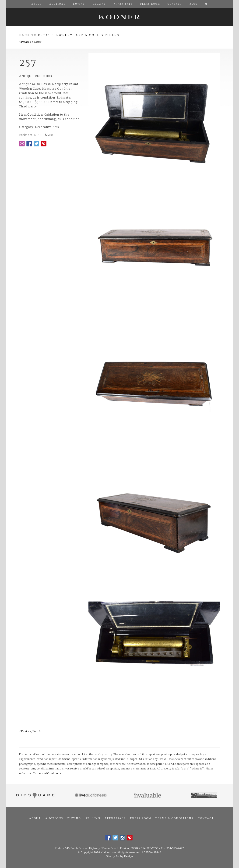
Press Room (141, 818)
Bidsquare (35, 796)
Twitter (36, 144)
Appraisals (115, 818)
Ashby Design (124, 856)
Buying (74, 818)
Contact (206, 818)
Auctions (54, 818)
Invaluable (148, 796)
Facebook (29, 144)
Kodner (119, 17)
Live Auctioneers (91, 796)
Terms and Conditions (47, 774)
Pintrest (44, 144)
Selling (93, 818)
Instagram (123, 838)
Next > (38, 42)
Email (22, 144)
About (35, 818)
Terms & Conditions (174, 818)
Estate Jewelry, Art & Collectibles (79, 35)
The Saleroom (205, 796)
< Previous (25, 42)
